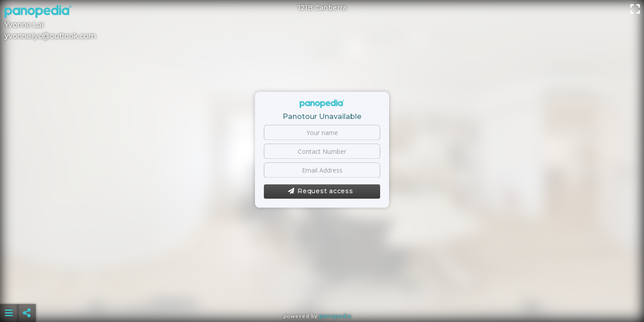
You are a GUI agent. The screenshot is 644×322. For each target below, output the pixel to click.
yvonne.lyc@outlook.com (50, 36)
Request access (320, 191)
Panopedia (335, 316)
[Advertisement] (322, 291)
